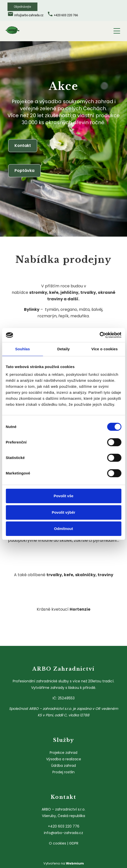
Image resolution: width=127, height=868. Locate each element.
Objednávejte (22, 7)
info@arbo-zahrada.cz (29, 15)
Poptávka (24, 171)
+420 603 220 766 (66, 15)
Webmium (75, 863)
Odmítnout (64, 529)
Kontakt (23, 146)
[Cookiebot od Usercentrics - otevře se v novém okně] (99, 335)
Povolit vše (63, 496)
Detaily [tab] (64, 349)
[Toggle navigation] (117, 30)
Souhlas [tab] (23, 349)
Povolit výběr (63, 512)
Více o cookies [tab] (105, 349)
